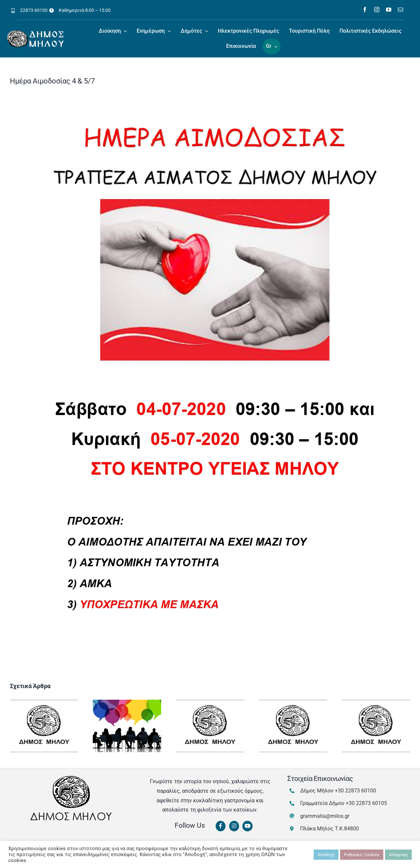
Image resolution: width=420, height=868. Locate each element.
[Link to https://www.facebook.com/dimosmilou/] (221, 826)
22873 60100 (34, 10)
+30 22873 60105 (366, 803)
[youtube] (389, 10)
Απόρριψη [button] (398, 855)
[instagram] (377, 10)
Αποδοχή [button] (326, 855)
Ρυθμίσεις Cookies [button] (362, 855)
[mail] (401, 10)
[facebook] (365, 10)
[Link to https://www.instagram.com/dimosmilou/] (234, 826)
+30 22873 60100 (355, 791)
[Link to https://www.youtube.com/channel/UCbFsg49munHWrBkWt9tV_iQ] (247, 826)
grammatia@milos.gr (325, 816)
